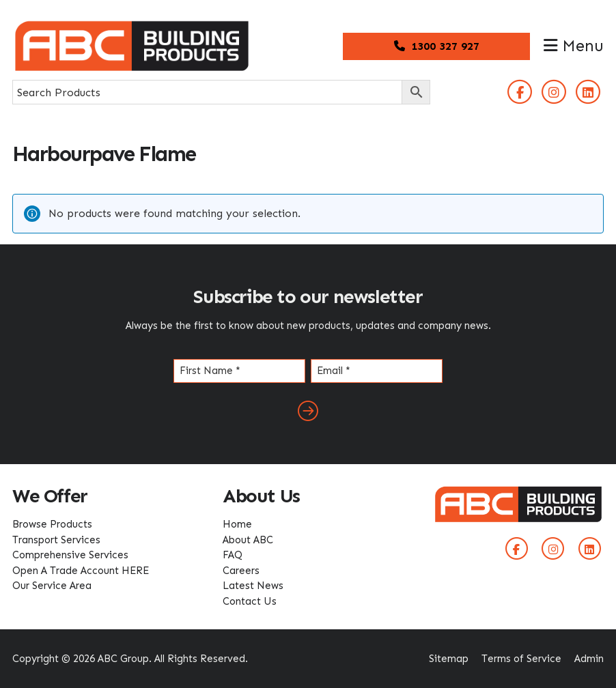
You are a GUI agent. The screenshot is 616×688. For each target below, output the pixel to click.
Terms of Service (521, 659)
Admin (589, 659)
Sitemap (449, 659)
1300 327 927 (437, 46)
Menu (574, 46)
